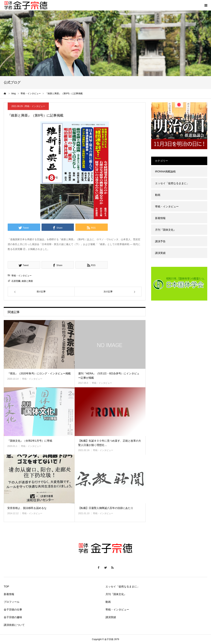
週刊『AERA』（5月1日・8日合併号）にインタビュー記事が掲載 (109, 375)
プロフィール (12, 602)
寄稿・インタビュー (35, 106)
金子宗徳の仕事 (13, 610)
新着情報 (160, 218)
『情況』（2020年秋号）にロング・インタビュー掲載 (39, 373)
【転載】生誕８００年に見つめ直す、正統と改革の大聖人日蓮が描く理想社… (110, 443)
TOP (6, 586)
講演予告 (160, 241)
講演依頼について (14, 625)
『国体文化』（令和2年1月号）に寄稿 (30, 441)
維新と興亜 (27, 281)
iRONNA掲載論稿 (165, 171)
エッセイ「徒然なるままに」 (172, 183)
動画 (158, 195)
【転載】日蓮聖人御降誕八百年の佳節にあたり (106, 508)
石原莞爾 (16, 281)
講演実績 (160, 253)
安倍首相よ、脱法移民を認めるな (27, 508)
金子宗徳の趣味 (13, 617)
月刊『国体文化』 (166, 230)
